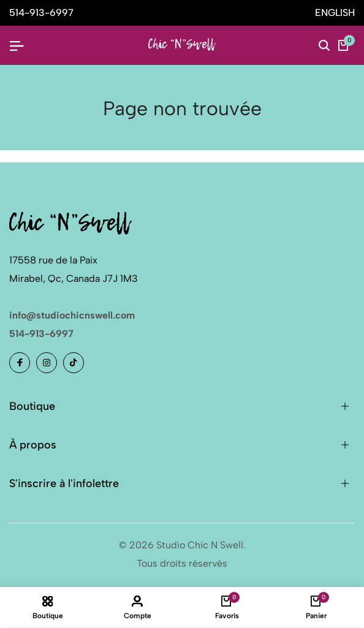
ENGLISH (335, 13)
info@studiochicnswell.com (72, 315)
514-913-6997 (41, 334)
